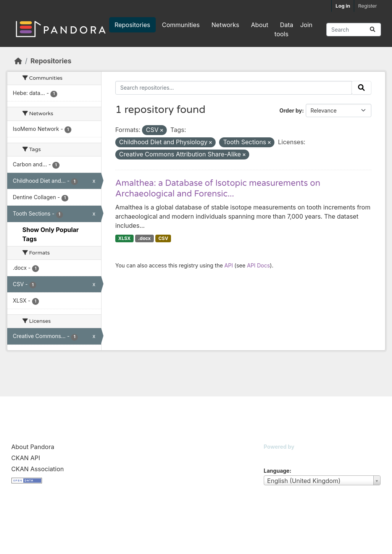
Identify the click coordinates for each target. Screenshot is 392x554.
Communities (181, 25)
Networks (225, 25)
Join (306, 25)
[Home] (18, 61)
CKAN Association (38, 469)
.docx (144, 238)
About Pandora (33, 447)
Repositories (132, 25)
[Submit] (373, 30)
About (260, 25)
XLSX (124, 238)
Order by (291, 110)
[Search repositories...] (354, 30)
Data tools (284, 29)
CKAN (277, 456)
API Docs (258, 265)
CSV (163, 238)
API (229, 265)
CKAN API (26, 458)
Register (367, 6)
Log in (343, 6)
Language (277, 471)
